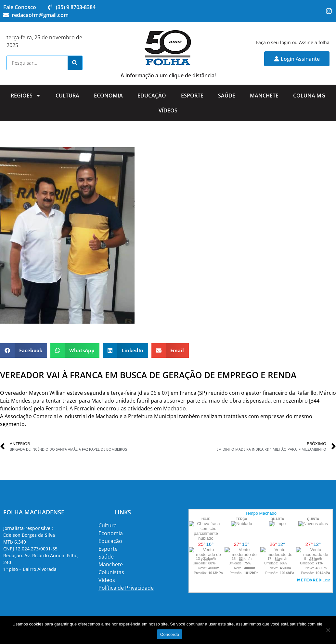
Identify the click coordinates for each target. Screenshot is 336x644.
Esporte (192, 96)
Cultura (67, 96)
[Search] (75, 63)
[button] (24, 350)
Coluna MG (309, 96)
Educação (152, 96)
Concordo (170, 634)
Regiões (26, 96)
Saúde (227, 96)
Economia (108, 96)
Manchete (264, 96)
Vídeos (168, 110)
